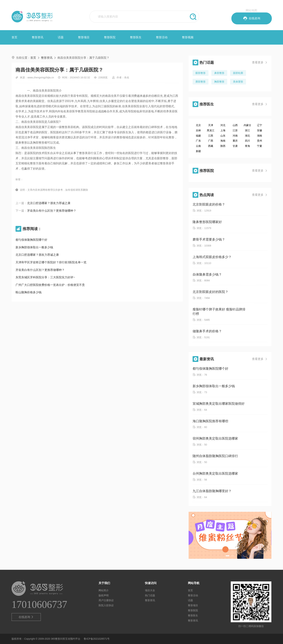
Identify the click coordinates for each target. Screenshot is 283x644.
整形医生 (136, 37)
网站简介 (104, 590)
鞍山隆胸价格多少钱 (29, 292)
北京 (198, 125)
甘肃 (235, 146)
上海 (223, 130)
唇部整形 (201, 82)
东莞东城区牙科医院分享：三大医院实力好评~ (45, 277)
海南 (223, 141)
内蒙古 (247, 125)
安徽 (260, 130)
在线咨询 (26, 617)
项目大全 (150, 590)
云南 (198, 146)
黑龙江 (211, 130)
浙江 (247, 130)
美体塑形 (238, 82)
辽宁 (260, 125)
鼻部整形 (219, 73)
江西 (211, 136)
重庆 (235, 141)
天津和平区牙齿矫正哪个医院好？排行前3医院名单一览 (51, 262)
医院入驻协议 (106, 605)
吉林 (198, 130)
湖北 (247, 136)
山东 (223, 136)
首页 (14, 37)
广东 (198, 141)
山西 (235, 125)
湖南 (260, 136)
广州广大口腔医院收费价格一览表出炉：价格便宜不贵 (50, 285)
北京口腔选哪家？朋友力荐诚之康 (49, 203)
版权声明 (104, 595)
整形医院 (110, 37)
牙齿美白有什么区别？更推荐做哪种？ (52, 211)
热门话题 (150, 595)
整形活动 (162, 37)
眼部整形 (201, 73)
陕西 (223, 146)
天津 (211, 125)
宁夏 (260, 146)
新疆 (198, 151)
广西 (211, 141)
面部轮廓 (238, 73)
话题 (61, 37)
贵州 (260, 141)
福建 (198, 136)
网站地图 (251, 10)
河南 (235, 136)
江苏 (235, 130)
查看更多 (260, 62)
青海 (247, 146)
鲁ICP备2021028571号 (97, 639)
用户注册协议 (106, 600)
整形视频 (188, 37)
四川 (247, 141)
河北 (223, 125)
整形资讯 (38, 37)
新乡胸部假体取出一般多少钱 (34, 247)
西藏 (211, 146)
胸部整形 (219, 82)
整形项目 (84, 37)
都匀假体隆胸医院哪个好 (31, 240)
